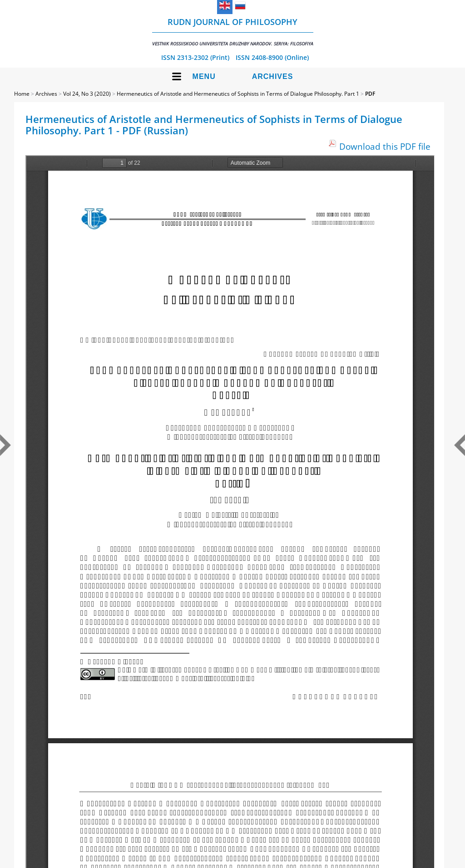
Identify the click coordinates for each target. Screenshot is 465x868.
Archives (273, 76)
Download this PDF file (385, 146)
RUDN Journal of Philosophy (233, 32)
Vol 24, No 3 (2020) (87, 94)
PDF (370, 94)
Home (22, 94)
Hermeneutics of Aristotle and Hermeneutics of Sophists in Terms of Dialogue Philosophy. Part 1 (238, 94)
